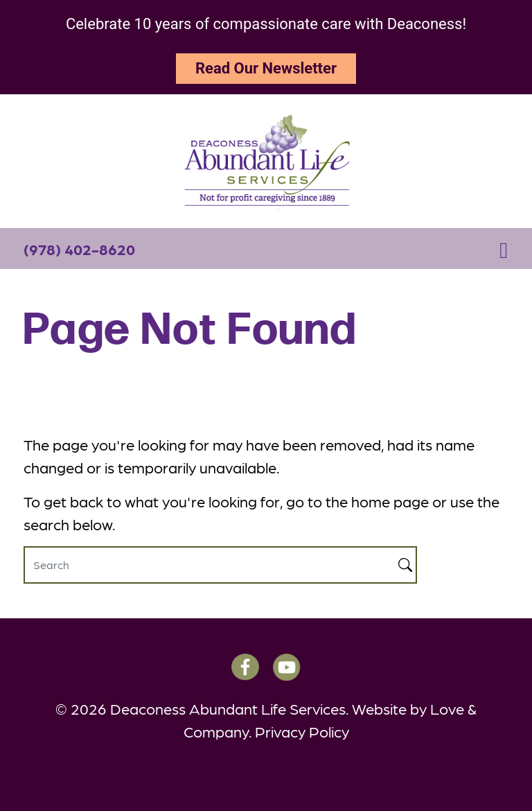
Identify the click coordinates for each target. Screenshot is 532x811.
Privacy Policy (302, 731)
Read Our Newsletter (266, 68)
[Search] (209, 565)
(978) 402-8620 (79, 248)
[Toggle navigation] (504, 248)
